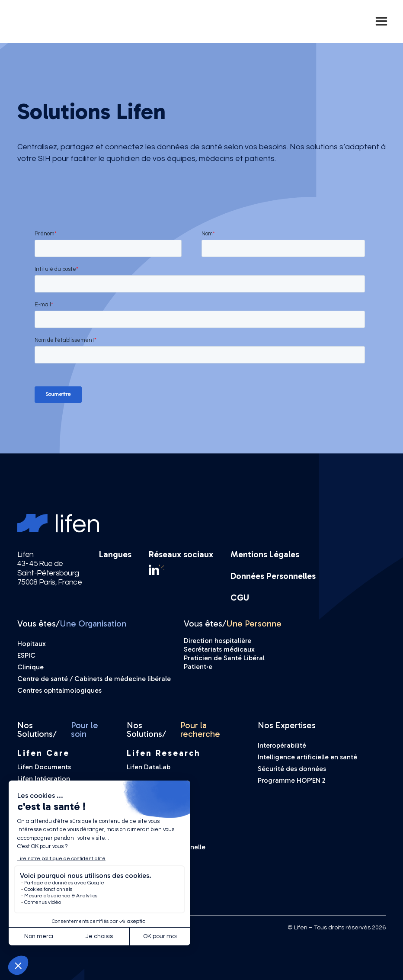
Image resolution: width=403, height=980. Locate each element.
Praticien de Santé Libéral (224, 658)
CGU (240, 598)
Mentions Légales (265, 554)
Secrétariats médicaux (219, 649)
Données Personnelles (273, 576)
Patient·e (198, 667)
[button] (381, 22)
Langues (115, 555)
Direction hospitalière (217, 641)
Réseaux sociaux (181, 554)
